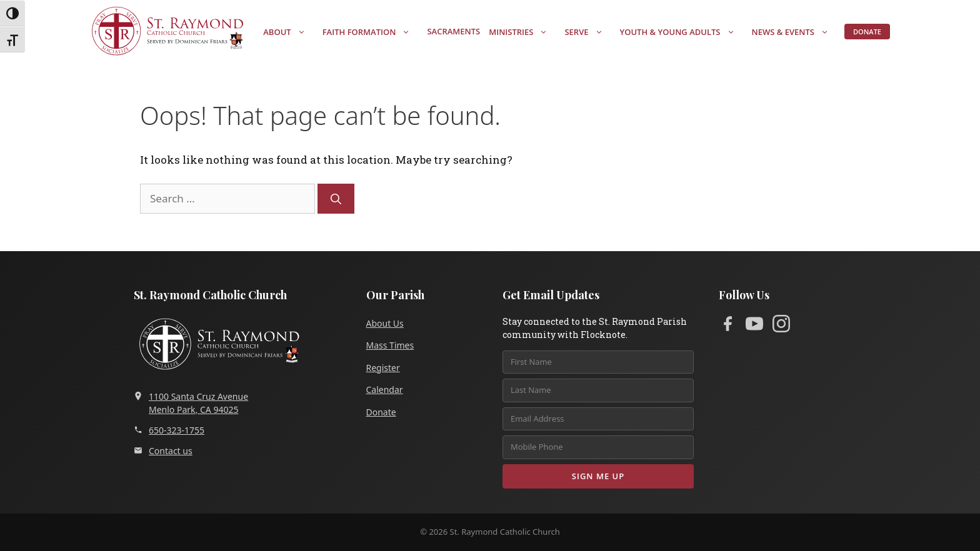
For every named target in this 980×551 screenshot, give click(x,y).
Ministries (524, 32)
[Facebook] (727, 326)
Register (383, 368)
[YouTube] (754, 326)
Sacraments (453, 31)
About (290, 32)
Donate (867, 32)
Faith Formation (373, 32)
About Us (385, 323)
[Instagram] (781, 326)
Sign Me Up (598, 476)
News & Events (797, 32)
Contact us (163, 451)
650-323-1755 (169, 430)
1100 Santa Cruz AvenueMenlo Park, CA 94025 (191, 403)
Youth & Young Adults (684, 32)
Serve (590, 32)
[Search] (336, 199)
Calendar (385, 390)
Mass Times (390, 345)
